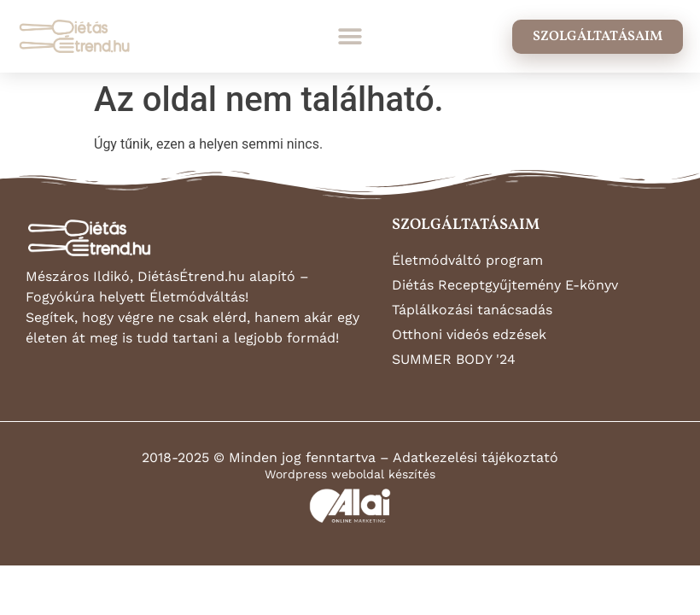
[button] (350, 36)
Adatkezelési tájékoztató (475, 457)
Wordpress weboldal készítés (350, 474)
